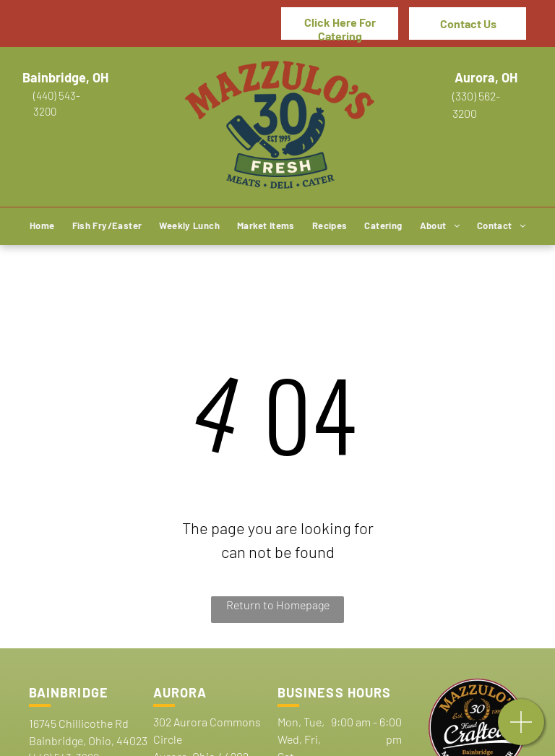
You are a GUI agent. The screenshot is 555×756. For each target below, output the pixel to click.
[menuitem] (42, 227)
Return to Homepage (278, 605)
